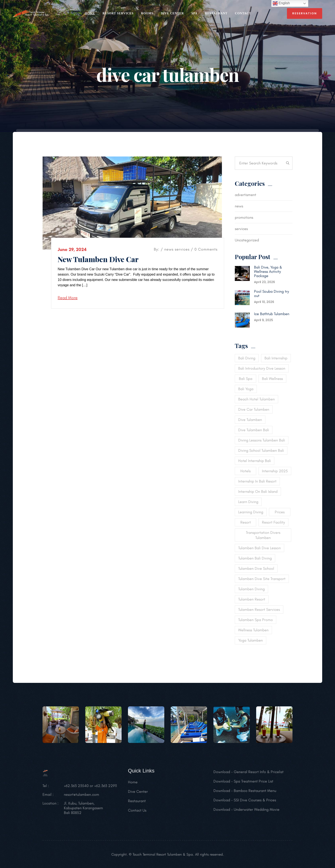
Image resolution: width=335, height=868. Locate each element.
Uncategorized (247, 240)
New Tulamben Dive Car (98, 259)
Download (222, 774)
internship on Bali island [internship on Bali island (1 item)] (258, 492)
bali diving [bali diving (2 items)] (247, 358)
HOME (90, 13)
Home (133, 784)
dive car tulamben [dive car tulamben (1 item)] (254, 409)
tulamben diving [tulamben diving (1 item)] (251, 589)
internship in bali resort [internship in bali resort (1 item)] (257, 481)
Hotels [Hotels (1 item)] (245, 471)
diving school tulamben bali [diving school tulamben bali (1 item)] (261, 450)
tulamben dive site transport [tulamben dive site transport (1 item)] (262, 579)
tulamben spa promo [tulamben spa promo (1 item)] (256, 620)
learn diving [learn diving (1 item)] (248, 502)
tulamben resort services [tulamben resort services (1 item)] (259, 610)
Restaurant (137, 803)
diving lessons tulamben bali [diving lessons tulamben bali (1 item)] (262, 440)
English (281, 3)
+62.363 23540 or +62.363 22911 (90, 788)
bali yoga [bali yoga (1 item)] (246, 389)
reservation (305, 13)
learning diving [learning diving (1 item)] (251, 512)
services (182, 249)
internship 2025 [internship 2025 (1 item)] (275, 471)
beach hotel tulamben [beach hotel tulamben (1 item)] (256, 399)
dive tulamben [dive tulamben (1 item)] (250, 420)
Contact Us (137, 813)
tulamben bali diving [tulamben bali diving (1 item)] (255, 558)
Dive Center (172, 13)
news (169, 249)
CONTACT (243, 13)
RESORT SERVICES (118, 13)
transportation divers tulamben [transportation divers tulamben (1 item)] (263, 535)
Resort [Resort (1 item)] (246, 522)
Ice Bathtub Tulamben (272, 314)
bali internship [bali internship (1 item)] (276, 358)
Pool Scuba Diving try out (272, 294)
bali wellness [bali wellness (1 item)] (272, 379)
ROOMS (147, 13)
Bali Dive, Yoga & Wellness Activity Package (268, 272)
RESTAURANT (216, 13)
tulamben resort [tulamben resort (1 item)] (252, 599)
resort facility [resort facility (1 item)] (273, 522)
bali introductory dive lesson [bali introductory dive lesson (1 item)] (262, 368)
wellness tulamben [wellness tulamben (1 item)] (253, 630)
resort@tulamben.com (82, 797)
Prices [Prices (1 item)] (280, 512)
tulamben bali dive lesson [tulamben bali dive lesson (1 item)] (259, 548)
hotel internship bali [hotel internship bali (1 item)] (255, 461)
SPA (194, 13)
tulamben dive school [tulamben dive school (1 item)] (256, 568)
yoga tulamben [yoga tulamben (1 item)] (251, 640)
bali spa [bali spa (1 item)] (246, 379)
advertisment (245, 195)
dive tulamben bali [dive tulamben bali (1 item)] (254, 430)
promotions (244, 217)
